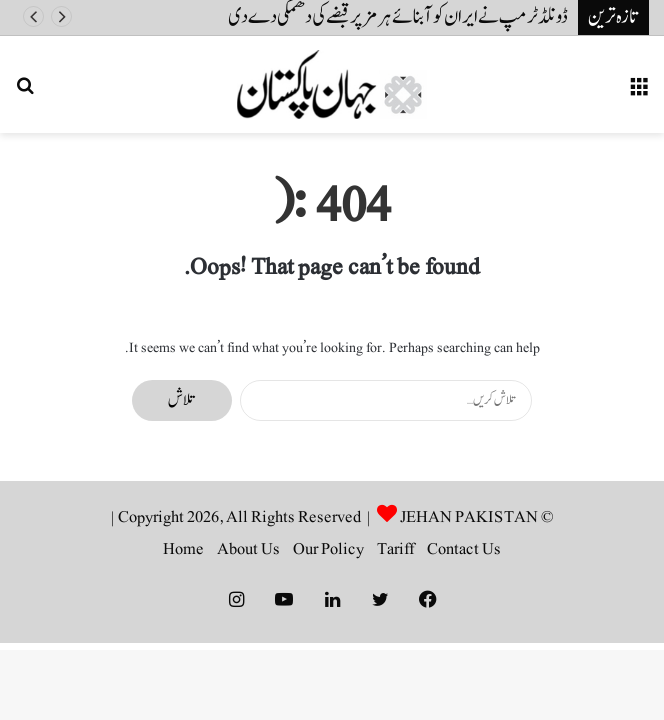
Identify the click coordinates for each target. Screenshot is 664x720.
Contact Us (464, 549)
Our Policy (328, 549)
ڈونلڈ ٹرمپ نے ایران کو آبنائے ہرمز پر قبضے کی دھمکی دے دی (398, 17)
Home (183, 549)
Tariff (395, 549)
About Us (248, 549)
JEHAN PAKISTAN (469, 517)
